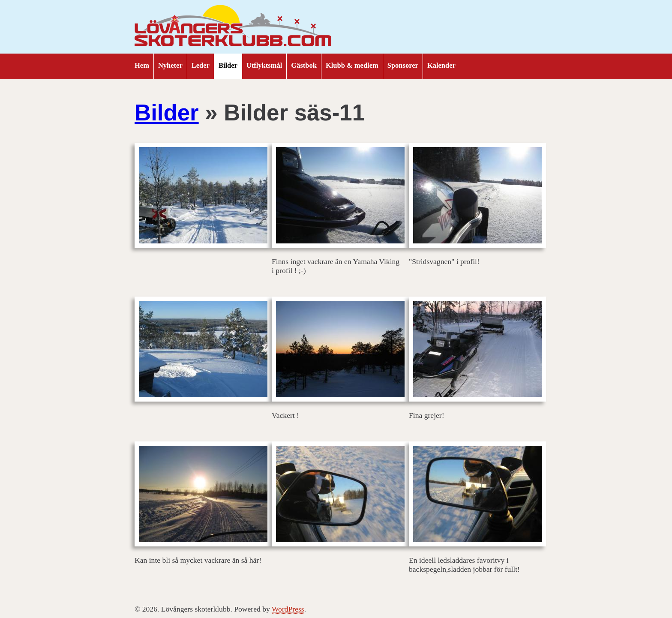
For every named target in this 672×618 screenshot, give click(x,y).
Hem (142, 65)
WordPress (288, 609)
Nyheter (170, 65)
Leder (201, 65)
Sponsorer (403, 65)
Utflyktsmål (264, 65)
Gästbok (304, 65)
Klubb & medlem (352, 65)
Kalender (441, 65)
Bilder (228, 65)
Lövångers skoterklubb (233, 27)
